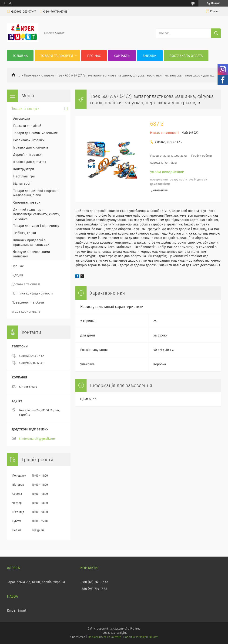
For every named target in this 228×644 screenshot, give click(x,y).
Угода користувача (26, 312)
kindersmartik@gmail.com (37, 439)
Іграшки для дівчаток (30, 162)
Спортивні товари (27, 203)
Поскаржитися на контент (104, 637)
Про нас (94, 56)
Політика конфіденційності (32, 293)
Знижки (150, 56)
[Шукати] (216, 33)
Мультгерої (22, 184)
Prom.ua (135, 629)
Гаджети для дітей (27, 126)
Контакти (122, 56)
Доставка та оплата (186, 56)
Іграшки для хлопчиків (31, 147)
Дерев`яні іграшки (27, 155)
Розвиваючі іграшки (29, 140)
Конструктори (24, 169)
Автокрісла (22, 119)
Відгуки (17, 275)
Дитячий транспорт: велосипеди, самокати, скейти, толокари (37, 214)
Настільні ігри (24, 176)
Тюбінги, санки (25, 233)
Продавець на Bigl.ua (114, 633)
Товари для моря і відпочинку (36, 226)
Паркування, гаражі (39, 75)
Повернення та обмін (28, 303)
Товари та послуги (57, 56)
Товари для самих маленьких (35, 133)
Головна (20, 56)
